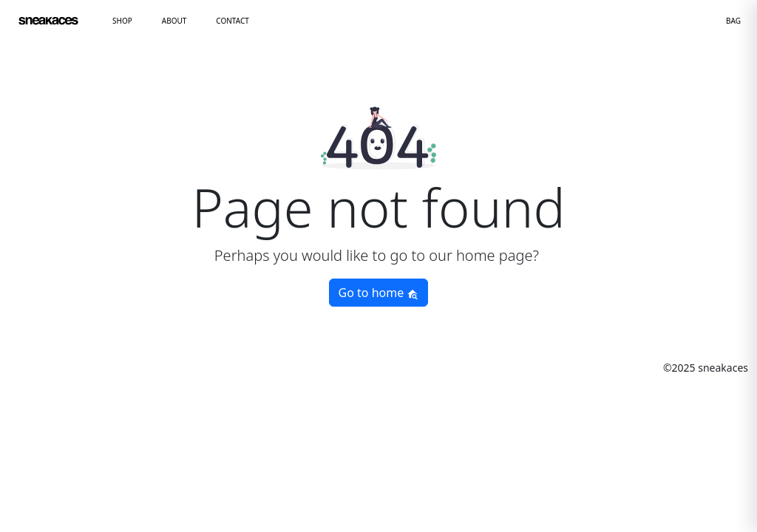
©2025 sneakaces (706, 368)
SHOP (122, 21)
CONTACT (232, 21)
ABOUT (174, 21)
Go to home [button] (379, 293)
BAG (733, 21)
